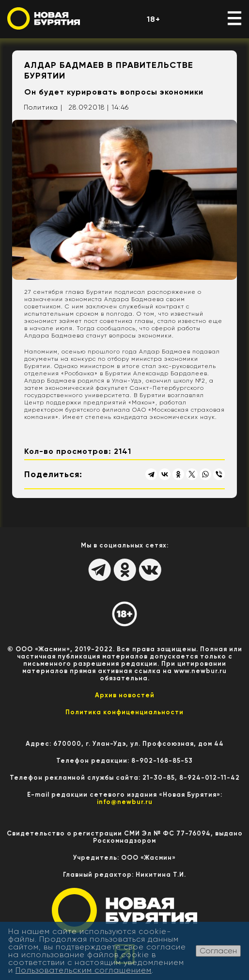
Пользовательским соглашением (84, 970)
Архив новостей (125, 695)
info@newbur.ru (125, 802)
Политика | (43, 107)
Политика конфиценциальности (124, 712)
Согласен (218, 951)
